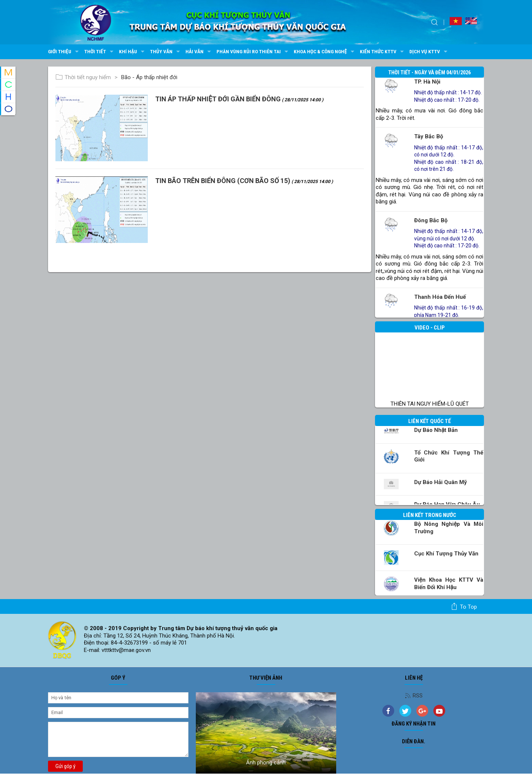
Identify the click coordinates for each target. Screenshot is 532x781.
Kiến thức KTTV (383, 52)
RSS (414, 696)
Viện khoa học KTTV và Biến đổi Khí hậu (449, 584)
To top (464, 606)
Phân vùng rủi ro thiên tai (253, 52)
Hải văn (199, 52)
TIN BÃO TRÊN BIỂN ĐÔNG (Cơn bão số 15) (244, 181)
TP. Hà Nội (427, 82)
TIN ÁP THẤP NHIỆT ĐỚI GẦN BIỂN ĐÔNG (239, 99)
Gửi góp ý (65, 766)
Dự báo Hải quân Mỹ (441, 482)
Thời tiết (100, 52)
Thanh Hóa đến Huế (440, 297)
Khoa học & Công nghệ (325, 52)
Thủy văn (166, 52)
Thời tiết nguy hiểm (83, 77)
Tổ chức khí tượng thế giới (449, 456)
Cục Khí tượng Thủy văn (446, 554)
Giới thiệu (64, 52)
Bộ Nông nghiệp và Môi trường (449, 528)
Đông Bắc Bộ (431, 220)
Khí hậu (133, 52)
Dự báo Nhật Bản (436, 430)
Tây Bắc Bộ (429, 136)
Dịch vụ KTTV (429, 52)
